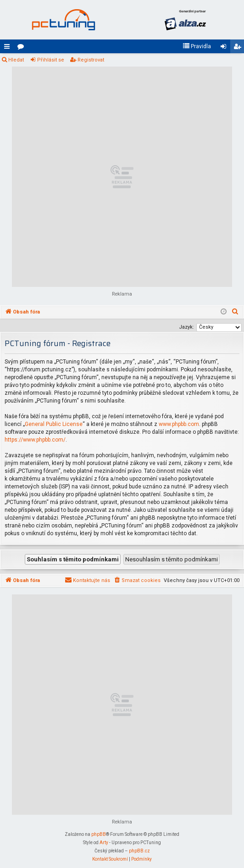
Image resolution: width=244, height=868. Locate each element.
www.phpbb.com (179, 424)
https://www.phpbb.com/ (35, 440)
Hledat (16, 60)
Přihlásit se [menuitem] (225, 48)
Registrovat (91, 60)
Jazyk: (186, 327)
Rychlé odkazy (9, 48)
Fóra (22, 48)
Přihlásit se (51, 60)
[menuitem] (197, 46)
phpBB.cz (139, 851)
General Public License (54, 424)
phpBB (99, 834)
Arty (104, 843)
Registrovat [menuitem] (239, 48)
